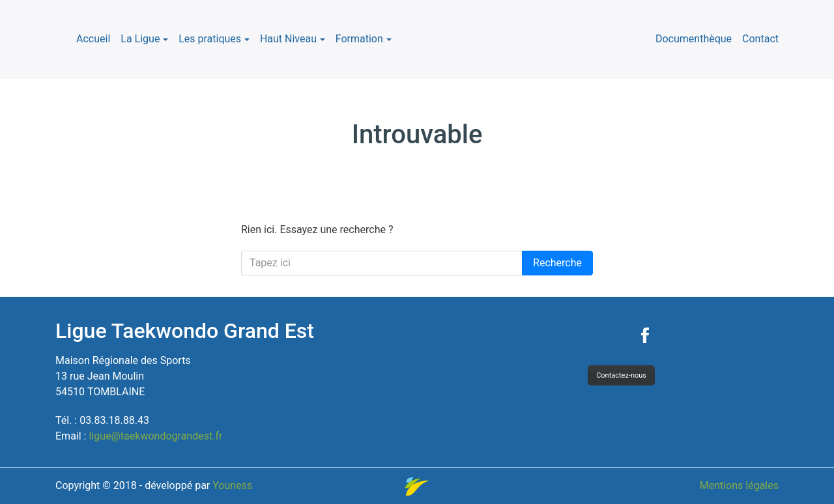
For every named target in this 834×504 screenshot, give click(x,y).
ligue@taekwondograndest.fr (155, 436)
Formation (359, 39)
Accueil (93, 39)
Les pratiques (210, 39)
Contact (760, 39)
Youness (232, 485)
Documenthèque (694, 39)
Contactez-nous (621, 375)
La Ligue (140, 39)
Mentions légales (739, 485)
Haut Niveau (288, 39)
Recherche (557, 263)
